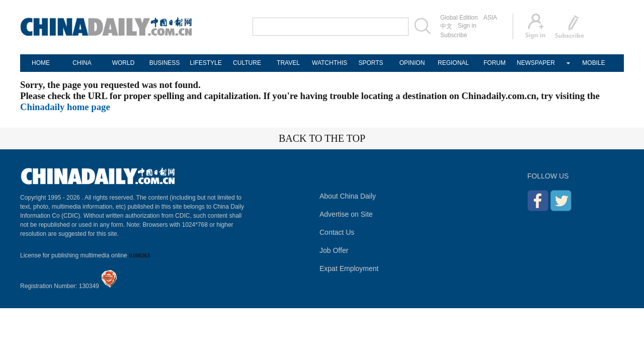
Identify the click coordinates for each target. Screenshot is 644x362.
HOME (41, 63)
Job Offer (334, 250)
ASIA (490, 18)
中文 (446, 26)
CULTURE (247, 63)
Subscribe (454, 35)
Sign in (467, 26)
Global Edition (459, 18)
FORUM (495, 63)
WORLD (124, 63)
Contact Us (337, 232)
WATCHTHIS (330, 63)
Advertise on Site (346, 214)
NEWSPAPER (536, 63)
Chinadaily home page (65, 107)
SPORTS (371, 63)
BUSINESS (165, 63)
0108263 (139, 255)
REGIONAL (453, 63)
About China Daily (348, 196)
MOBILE (593, 63)
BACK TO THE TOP (322, 138)
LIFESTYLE (206, 63)
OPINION (412, 63)
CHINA (82, 63)
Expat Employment (349, 268)
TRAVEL (288, 63)
